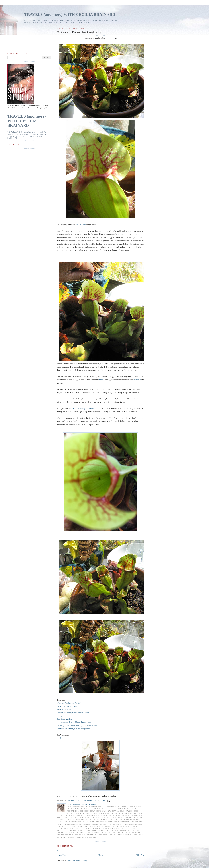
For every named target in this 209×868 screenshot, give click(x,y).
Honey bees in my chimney (68, 716)
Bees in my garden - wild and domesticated (74, 722)
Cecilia (60, 738)
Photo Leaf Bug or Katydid (68, 706)
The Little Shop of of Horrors (85, 408)
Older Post (140, 855)
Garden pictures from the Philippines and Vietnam (77, 725)
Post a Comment (62, 851)
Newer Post (61, 855)
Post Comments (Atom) (77, 861)
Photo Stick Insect (64, 709)
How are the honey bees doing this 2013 (73, 713)
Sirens (102, 380)
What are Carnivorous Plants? (69, 703)
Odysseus (137, 380)
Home (101, 855)
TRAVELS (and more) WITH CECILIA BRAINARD (70, 14)
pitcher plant (80, 225)
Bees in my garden (64, 719)
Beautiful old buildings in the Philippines (73, 729)
